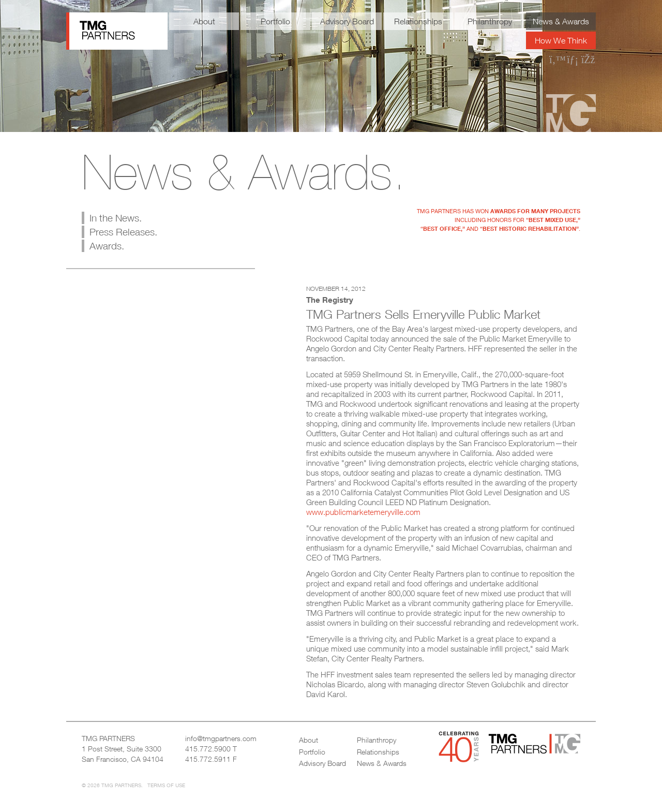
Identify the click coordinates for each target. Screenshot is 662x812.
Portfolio (275, 21)
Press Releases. (123, 232)
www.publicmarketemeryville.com (363, 512)
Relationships (418, 21)
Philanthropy (490, 21)
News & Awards (561, 21)
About (204, 21)
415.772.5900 (208, 749)
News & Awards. (244, 172)
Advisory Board (347, 21)
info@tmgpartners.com (221, 738)
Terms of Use (166, 785)
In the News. (116, 218)
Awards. (107, 246)
